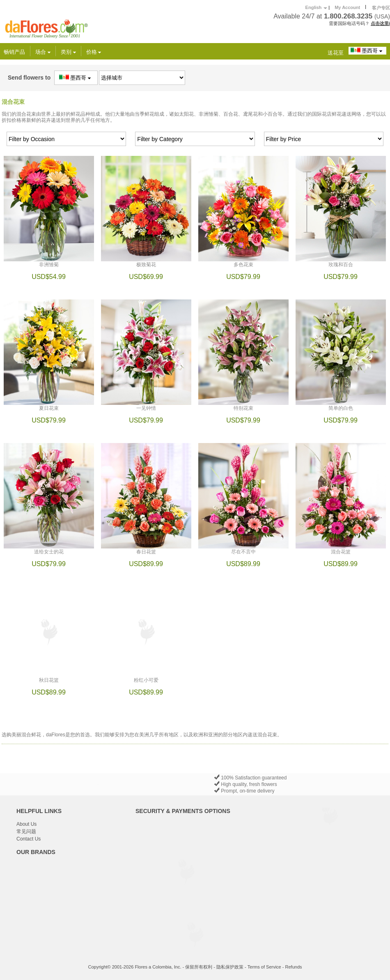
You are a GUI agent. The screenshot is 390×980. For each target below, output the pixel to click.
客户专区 (381, 8)
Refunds (294, 967)
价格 (94, 52)
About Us (26, 824)
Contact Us (29, 839)
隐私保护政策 (230, 967)
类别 (68, 52)
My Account (347, 7)
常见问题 (26, 832)
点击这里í (380, 23)
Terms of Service (264, 967)
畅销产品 (14, 52)
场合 (43, 52)
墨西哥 (367, 50)
